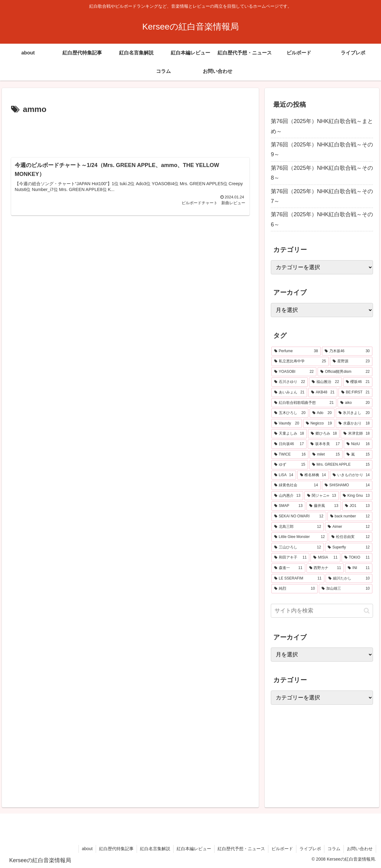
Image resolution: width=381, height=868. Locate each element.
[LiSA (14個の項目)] (284, 475)
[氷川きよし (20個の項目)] (354, 413)
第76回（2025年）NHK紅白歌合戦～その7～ (322, 196)
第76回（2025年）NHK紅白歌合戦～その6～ (322, 219)
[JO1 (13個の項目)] (357, 506)
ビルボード (282, 849)
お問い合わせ (360, 849)
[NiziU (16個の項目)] (358, 444)
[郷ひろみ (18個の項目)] (324, 434)
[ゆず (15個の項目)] (290, 465)
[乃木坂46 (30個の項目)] (347, 351)
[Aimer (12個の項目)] (349, 527)
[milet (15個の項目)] (326, 455)
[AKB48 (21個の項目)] (323, 392)
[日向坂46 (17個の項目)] (289, 444)
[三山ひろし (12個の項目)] (298, 547)
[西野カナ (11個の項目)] (325, 568)
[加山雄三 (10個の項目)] (346, 589)
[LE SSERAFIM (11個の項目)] (298, 579)
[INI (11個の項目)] (359, 568)
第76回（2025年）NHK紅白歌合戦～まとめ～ (322, 126)
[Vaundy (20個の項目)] (287, 424)
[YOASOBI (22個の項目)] (294, 372)
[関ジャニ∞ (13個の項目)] (322, 496)
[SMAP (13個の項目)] (288, 506)
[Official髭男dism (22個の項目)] (345, 372)
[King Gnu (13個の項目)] (356, 496)
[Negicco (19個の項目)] (319, 424)
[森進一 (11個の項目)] (288, 568)
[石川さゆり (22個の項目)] (290, 382)
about (87, 849)
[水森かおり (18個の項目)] (354, 424)
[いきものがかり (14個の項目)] (351, 475)
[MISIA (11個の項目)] (325, 558)
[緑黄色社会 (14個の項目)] (296, 485)
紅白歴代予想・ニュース (241, 849)
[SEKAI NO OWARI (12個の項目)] (299, 516)
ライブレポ (310, 849)
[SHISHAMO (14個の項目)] (347, 485)
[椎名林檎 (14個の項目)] (313, 475)
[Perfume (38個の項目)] (296, 351)
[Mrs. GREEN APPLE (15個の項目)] (341, 465)
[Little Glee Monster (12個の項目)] (300, 537)
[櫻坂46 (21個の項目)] (358, 382)
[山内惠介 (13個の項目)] (287, 496)
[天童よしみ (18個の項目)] (289, 434)
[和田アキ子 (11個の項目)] (290, 558)
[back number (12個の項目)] (350, 516)
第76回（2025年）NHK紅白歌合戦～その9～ (322, 149)
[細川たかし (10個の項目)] (349, 579)
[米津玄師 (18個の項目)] (357, 434)
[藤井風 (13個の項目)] (324, 506)
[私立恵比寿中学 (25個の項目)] (300, 361)
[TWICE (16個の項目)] (290, 455)
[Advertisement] (130, 133)
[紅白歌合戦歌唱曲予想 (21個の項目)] (304, 403)
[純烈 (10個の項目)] (295, 589)
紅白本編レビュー (194, 849)
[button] (367, 611)
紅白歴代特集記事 (116, 849)
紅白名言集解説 (155, 849)
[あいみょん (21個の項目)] (289, 392)
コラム (334, 849)
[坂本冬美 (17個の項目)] (325, 444)
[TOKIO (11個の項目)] (357, 558)
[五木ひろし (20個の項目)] (290, 413)
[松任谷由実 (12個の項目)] (351, 537)
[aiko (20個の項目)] (355, 403)
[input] (322, 611)
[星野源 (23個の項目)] (351, 361)
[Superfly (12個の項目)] (349, 547)
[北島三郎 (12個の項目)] (298, 527)
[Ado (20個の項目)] (322, 413)
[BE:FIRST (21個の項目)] (355, 392)
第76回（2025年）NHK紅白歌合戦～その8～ (322, 173)
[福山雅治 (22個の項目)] (325, 382)
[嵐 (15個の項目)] (358, 455)
